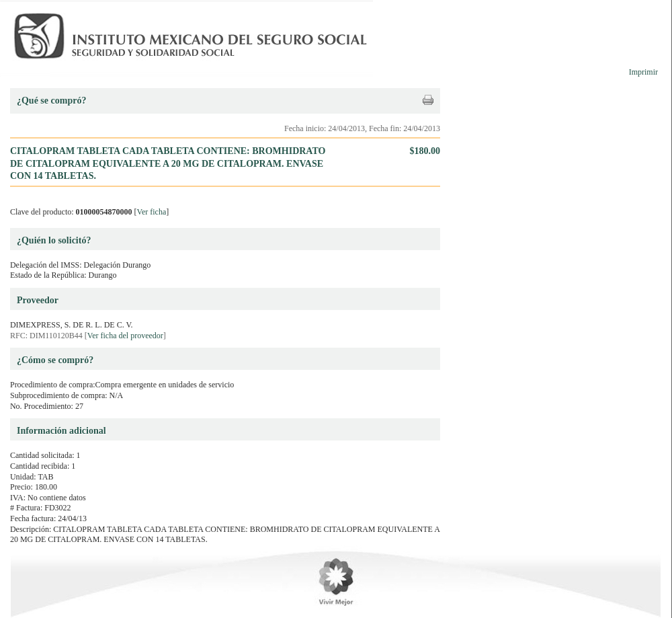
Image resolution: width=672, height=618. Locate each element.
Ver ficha (152, 212)
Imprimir (643, 72)
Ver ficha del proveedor (125, 336)
